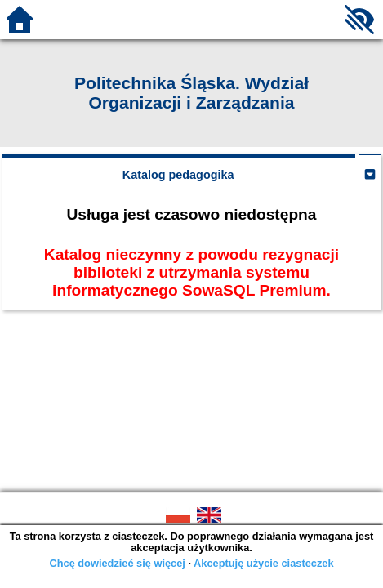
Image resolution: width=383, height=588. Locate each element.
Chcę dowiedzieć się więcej (117, 563)
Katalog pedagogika (178, 175)
